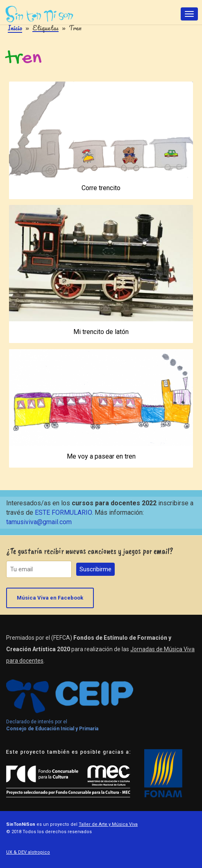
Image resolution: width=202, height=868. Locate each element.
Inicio (15, 28)
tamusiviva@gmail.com (39, 522)
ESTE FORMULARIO (63, 512)
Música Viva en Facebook (50, 598)
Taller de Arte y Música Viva (108, 824)
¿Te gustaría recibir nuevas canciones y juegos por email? (90, 551)
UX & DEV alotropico (28, 852)
